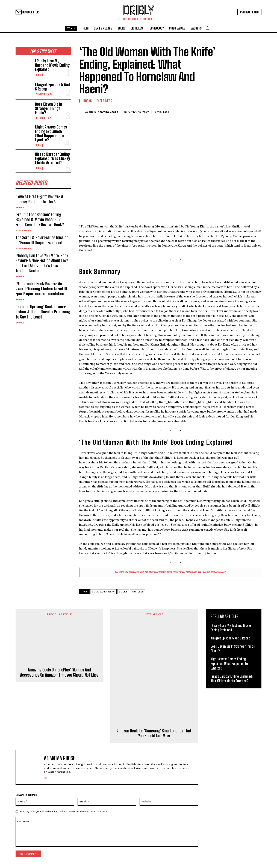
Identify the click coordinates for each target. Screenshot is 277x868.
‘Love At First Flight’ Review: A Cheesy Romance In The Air (39, 199)
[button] (208, 28)
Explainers (23, 230)
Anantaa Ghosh (108, 112)
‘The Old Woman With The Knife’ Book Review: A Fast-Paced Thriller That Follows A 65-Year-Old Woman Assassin (175, 572)
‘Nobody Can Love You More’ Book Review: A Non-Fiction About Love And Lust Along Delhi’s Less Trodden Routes (42, 263)
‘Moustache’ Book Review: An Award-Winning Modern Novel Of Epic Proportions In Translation (41, 289)
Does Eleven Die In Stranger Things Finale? (48, 108)
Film (39, 75)
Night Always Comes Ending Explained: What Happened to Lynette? (51, 133)
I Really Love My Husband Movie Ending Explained (52, 65)
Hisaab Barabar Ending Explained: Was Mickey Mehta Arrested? (52, 158)
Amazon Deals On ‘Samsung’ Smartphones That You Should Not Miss (154, 733)
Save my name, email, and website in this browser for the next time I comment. (64, 811)
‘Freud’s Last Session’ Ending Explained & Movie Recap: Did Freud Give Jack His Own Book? (40, 220)
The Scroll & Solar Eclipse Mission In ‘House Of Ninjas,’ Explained (42, 240)
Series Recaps (44, 94)
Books (20, 207)
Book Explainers (103, 592)
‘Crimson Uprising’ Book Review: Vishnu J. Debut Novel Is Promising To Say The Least (43, 312)
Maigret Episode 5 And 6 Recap (52, 87)
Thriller (138, 592)
